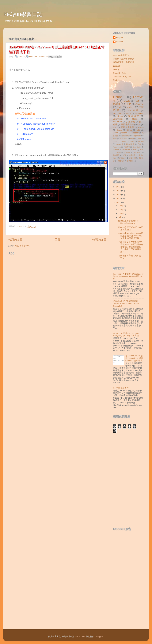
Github (129, 130)
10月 (121, 214)
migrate (118, 153)
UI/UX (115, 133)
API (139, 124)
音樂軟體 (130, 161)
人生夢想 (131, 122)
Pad (139, 144)
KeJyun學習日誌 (23, 14)
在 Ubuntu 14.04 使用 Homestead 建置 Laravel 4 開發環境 (134, 358)
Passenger (117, 147)
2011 (119, 202)
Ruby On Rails (120, 73)
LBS (138, 130)
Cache (119, 130)
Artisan (141, 127)
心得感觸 (137, 136)
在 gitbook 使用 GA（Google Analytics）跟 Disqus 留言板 (126, 334)
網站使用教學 (128, 127)
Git (138, 101)
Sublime (116, 150)
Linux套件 (130, 144)
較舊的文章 (99, 240)
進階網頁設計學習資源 (123, 62)
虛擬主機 (132, 158)
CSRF (139, 138)
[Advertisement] (43, 261)
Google (132, 141)
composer (135, 133)
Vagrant (124, 133)
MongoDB (118, 113)
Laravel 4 (117, 66)
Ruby (129, 113)
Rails (119, 107)
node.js (130, 107)
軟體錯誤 (121, 161)
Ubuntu (33, 57)
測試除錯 (123, 158)
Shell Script (137, 147)
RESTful (127, 147)
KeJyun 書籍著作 (121, 55)
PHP (128, 104)
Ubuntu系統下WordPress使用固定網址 (130, 228)
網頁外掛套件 (127, 124)
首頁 (57, 240)
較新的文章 (16, 240)
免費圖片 (127, 153)
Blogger (100, 637)
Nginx (135, 119)
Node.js (117, 80)
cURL (142, 150)
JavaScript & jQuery (122, 77)
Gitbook (123, 141)
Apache (22, 57)
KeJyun (119, 38)
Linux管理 (133, 110)
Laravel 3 (119, 144)
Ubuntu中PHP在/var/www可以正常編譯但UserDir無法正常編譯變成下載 (131, 236)
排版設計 (116, 155)
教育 (124, 155)
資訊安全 (123, 138)
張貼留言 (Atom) (23, 246)
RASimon (81, 637)
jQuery (120, 116)
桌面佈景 (132, 155)
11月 (121, 210)
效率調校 (134, 116)
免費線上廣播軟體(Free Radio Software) (129, 222)
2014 (119, 191)
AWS (127, 101)
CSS (115, 84)
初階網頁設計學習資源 (123, 59)
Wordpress (126, 150)
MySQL (116, 69)
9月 (120, 217)
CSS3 (115, 141)
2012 (119, 198)
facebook (139, 113)
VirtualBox (118, 122)
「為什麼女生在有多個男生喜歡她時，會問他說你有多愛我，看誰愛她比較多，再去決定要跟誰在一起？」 (131, 247)
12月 (121, 206)
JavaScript (118, 119)
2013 (119, 195)
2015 (119, 187)
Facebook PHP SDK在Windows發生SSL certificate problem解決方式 (128, 276)
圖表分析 (126, 136)
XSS (135, 150)
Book (132, 138)
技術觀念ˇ (137, 153)
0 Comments (42, 57)
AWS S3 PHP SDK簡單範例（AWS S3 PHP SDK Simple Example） (126, 304)
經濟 (115, 138)
